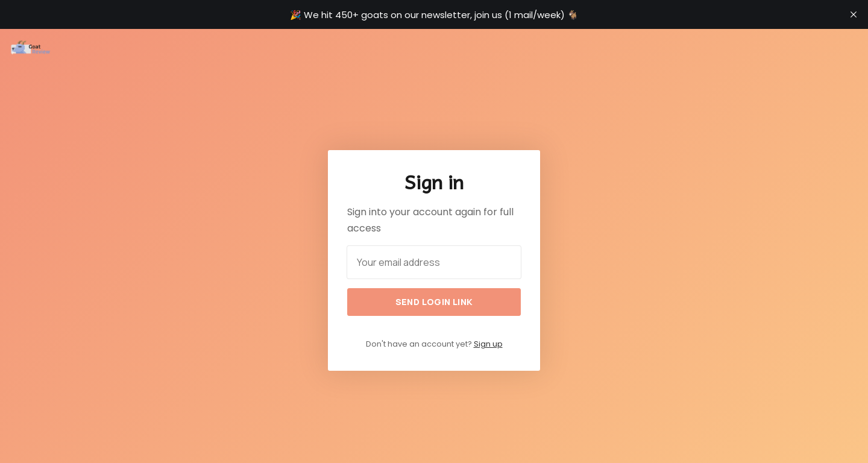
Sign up (488, 344)
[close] (854, 14)
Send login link (434, 302)
